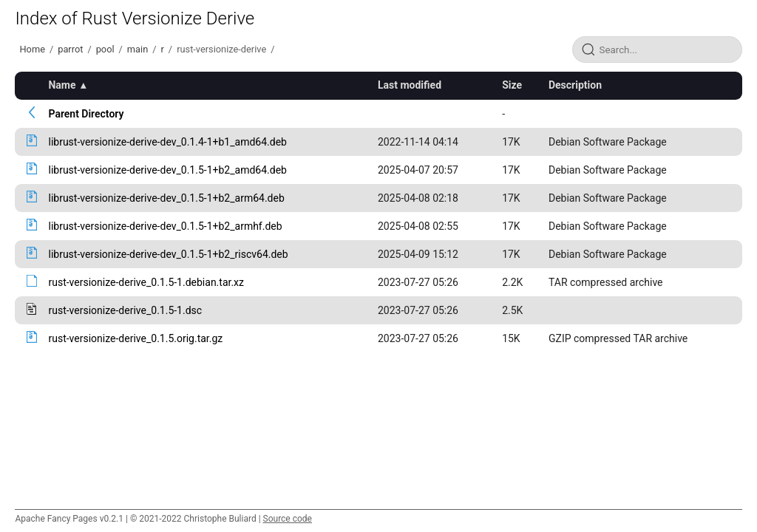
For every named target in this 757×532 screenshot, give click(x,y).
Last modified (410, 85)
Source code (288, 519)
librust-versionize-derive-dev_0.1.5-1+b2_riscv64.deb (168, 254)
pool (105, 49)
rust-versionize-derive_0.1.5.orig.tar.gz (135, 338)
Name (62, 85)
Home (32, 49)
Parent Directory (86, 114)
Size (512, 85)
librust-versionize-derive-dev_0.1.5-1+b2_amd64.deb (167, 170)
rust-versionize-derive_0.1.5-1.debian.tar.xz (146, 282)
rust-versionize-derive (221, 49)
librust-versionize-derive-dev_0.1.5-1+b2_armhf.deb (165, 226)
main (138, 49)
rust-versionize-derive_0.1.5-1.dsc (125, 310)
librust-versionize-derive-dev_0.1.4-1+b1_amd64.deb (167, 142)
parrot (70, 49)
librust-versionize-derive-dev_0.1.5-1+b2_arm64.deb (166, 198)
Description (575, 85)
